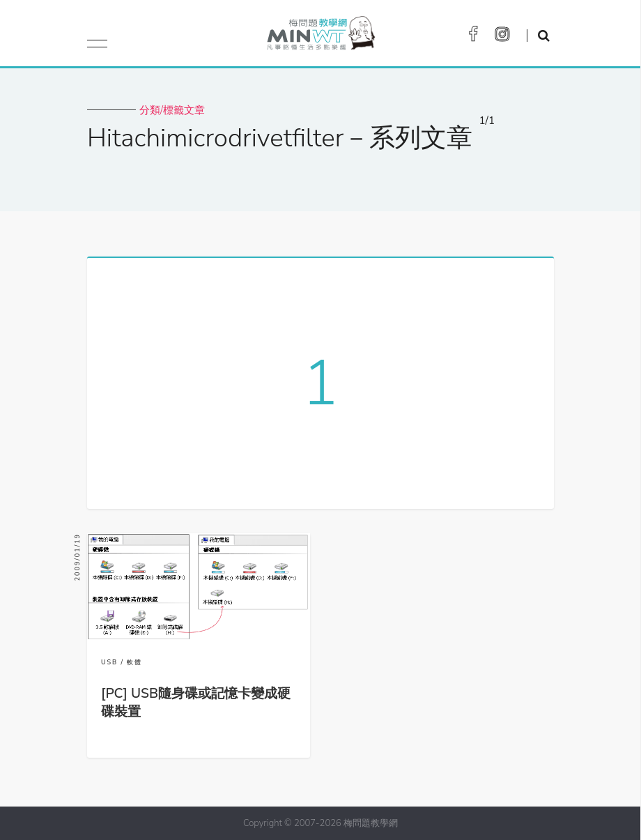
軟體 (134, 662)
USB (109, 662)
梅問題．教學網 (320, 37)
